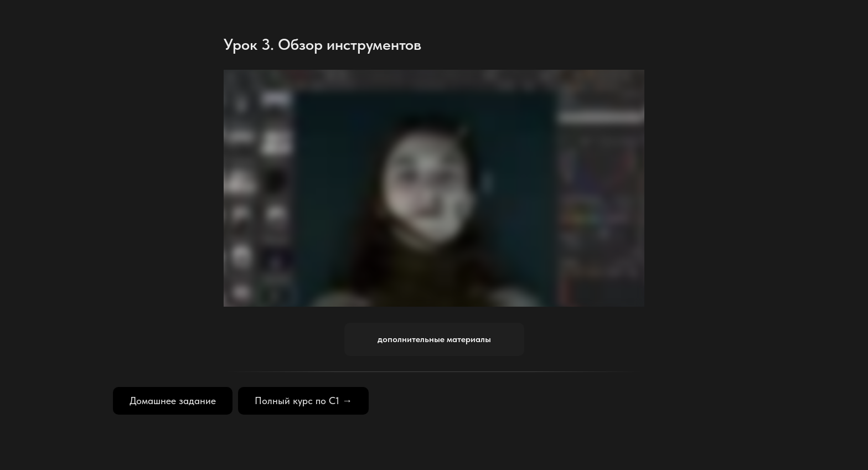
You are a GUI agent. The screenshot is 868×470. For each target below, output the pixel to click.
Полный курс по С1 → (303, 401)
